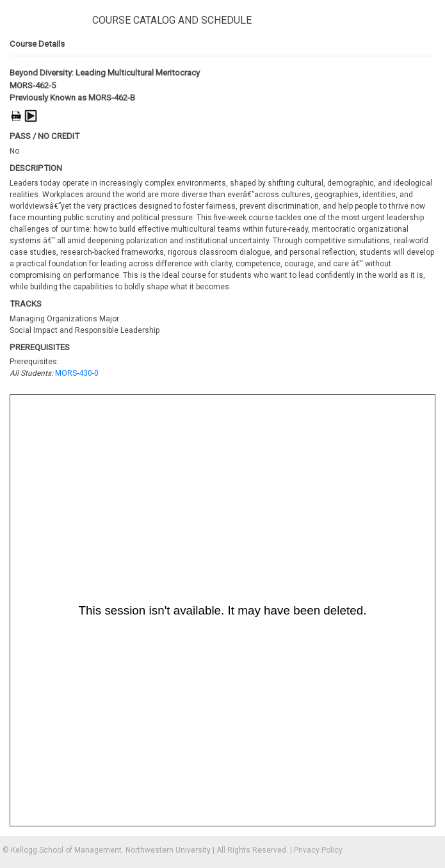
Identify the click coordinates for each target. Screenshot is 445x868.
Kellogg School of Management (66, 850)
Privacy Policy (318, 850)
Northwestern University (168, 850)
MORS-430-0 (77, 373)
